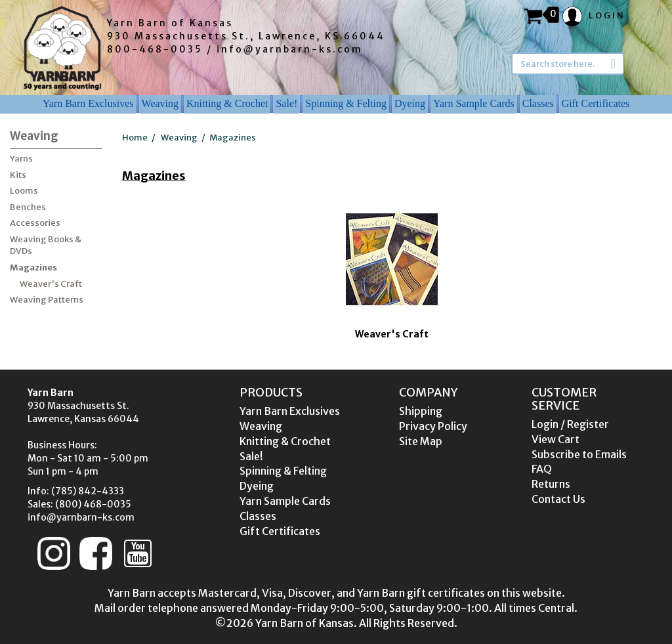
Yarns (21, 159)
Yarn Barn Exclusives (88, 103)
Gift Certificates (596, 103)
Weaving (160, 103)
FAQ (542, 469)
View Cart (556, 439)
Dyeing (410, 103)
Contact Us (558, 499)
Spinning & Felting (346, 103)
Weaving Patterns (47, 300)
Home (135, 138)
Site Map (421, 441)
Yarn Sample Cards (474, 103)
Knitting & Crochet (227, 103)
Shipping (421, 411)
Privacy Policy (433, 426)
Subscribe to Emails (579, 454)
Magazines (33, 268)
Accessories (35, 223)
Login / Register (570, 424)
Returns (551, 484)
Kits (18, 175)
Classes (538, 103)
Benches (28, 207)
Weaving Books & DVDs (46, 246)
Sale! (286, 103)
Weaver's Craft (51, 284)
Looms (24, 191)
